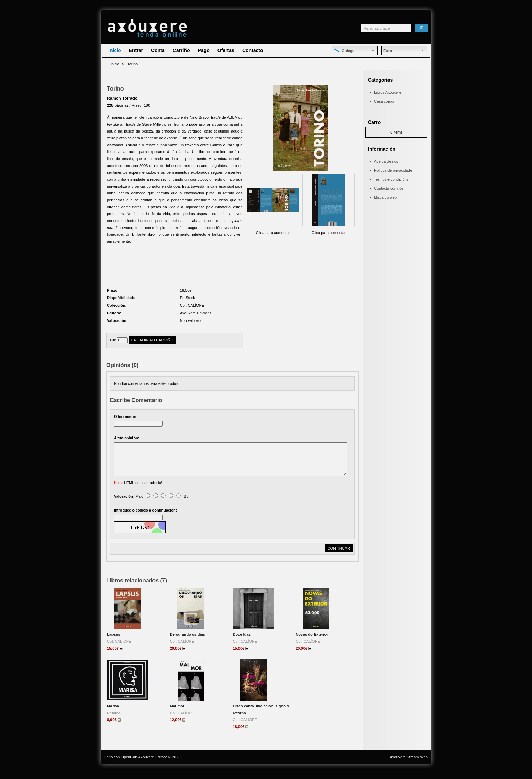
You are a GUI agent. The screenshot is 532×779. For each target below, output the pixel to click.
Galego (344, 51)
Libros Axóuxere (388, 92)
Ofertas (226, 50)
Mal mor (177, 714)
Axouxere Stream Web (409, 765)
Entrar (136, 50)
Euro (388, 51)
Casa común (385, 101)
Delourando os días (188, 643)
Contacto (253, 50)
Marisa (113, 714)
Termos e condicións (391, 179)
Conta (158, 50)
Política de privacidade (393, 170)
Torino (132, 64)
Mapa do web (385, 197)
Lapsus (114, 643)
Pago (204, 50)
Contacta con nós (389, 188)
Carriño (181, 50)
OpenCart (129, 765)
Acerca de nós (386, 161)
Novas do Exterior (312, 643)
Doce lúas (242, 643)
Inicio (115, 50)
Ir (422, 28)
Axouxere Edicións (196, 313)
